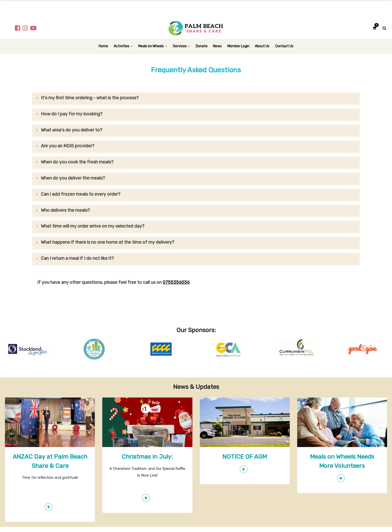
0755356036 (176, 282)
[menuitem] (103, 46)
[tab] (196, 99)
